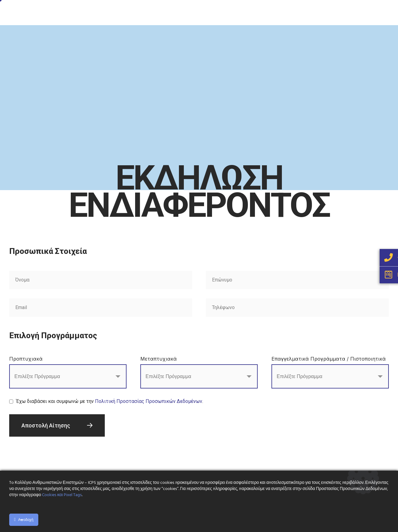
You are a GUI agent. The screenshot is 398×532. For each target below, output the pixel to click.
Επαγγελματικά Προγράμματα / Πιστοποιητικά (329, 359)
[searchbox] (44, 377)
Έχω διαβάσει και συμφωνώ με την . (110, 401)
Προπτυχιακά (26, 359)
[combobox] (68, 376)
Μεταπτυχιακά (159, 359)
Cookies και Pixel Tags (62, 495)
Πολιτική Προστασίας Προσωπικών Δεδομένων (149, 401)
